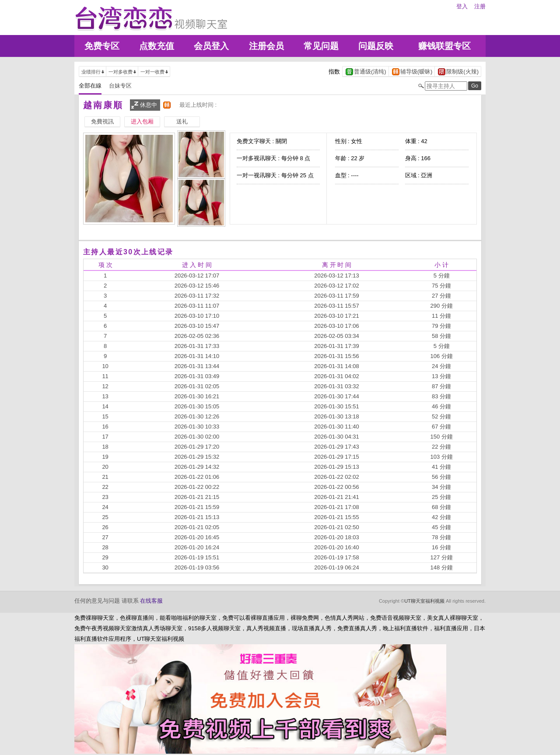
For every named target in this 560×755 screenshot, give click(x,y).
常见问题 (321, 46)
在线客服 (151, 601)
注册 (480, 6)
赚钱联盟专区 (444, 46)
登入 (462, 6)
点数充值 (157, 46)
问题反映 (376, 46)
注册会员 (266, 46)
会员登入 (211, 46)
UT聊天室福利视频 (424, 601)
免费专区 (102, 46)
